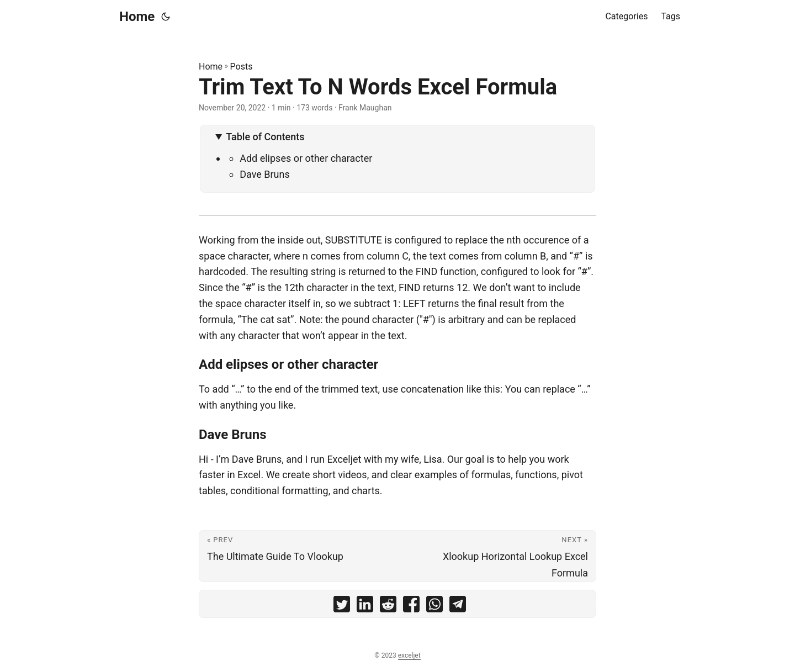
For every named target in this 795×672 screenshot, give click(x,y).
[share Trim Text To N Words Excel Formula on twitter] (342, 607)
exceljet (409, 655)
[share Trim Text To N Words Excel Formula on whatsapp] (434, 607)
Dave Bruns (265, 174)
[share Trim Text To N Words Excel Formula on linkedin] (365, 607)
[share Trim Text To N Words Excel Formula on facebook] (411, 607)
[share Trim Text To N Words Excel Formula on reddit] (388, 607)
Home (137, 17)
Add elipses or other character (306, 158)
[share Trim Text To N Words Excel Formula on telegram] (458, 607)
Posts (242, 67)
